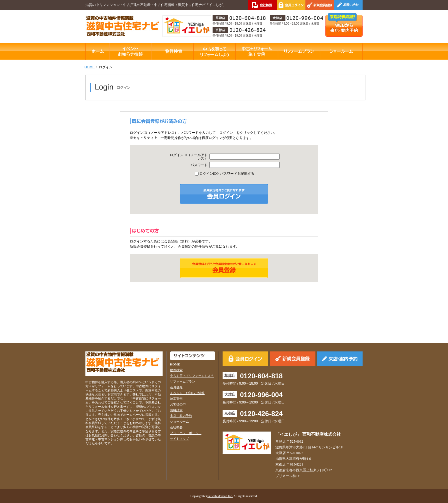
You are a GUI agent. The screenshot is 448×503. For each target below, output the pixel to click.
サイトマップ (179, 439)
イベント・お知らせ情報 (187, 393)
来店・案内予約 (181, 416)
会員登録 (176, 387)
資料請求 (176, 410)
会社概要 (176, 427)
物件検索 (176, 370)
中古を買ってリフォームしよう (192, 376)
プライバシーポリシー (186, 433)
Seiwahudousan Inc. (220, 496)
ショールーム (179, 422)
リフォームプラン (183, 381)
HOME (90, 67)
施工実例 (176, 399)
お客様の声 (178, 404)
